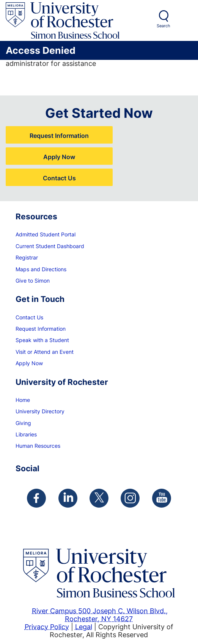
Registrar (27, 257)
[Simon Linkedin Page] (68, 498)
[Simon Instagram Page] (130, 498)
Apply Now (59, 157)
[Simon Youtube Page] (162, 498)
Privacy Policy (47, 627)
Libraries (26, 434)
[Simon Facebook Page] (36, 498)
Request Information (59, 135)
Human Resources (38, 446)
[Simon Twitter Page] (99, 498)
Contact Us (59, 178)
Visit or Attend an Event (45, 352)
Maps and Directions (41, 269)
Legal (84, 627)
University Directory (40, 411)
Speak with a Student (42, 340)
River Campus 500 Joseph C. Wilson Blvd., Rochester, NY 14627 (100, 615)
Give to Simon (33, 281)
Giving (23, 423)
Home (23, 400)
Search (163, 26)
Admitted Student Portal (46, 234)
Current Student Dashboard (50, 246)
